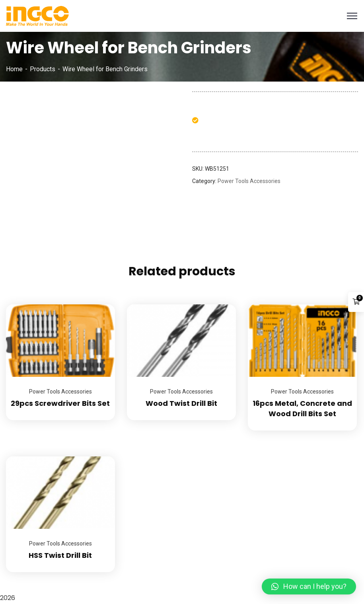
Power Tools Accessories (249, 181)
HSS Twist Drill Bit (60, 555)
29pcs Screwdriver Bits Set (60, 403)
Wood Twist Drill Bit (181, 403)
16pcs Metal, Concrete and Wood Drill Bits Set (302, 408)
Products (43, 69)
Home (14, 69)
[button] (309, 586)
